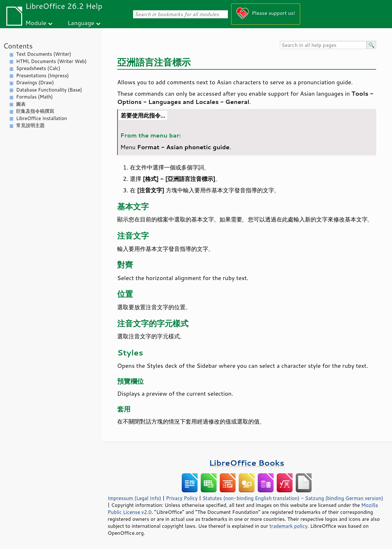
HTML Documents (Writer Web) (51, 61)
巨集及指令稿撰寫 (35, 111)
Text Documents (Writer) (44, 54)
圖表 (21, 104)
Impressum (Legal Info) (134, 498)
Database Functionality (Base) (49, 90)
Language (81, 23)
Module (36, 23)
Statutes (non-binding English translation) (251, 498)
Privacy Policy (182, 498)
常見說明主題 (30, 125)
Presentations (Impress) (42, 76)
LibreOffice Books (247, 463)
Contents (18, 46)
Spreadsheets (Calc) (38, 68)
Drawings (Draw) (35, 83)
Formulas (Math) (35, 97)
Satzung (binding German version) (344, 498)
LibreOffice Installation (41, 118)
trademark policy (288, 526)
